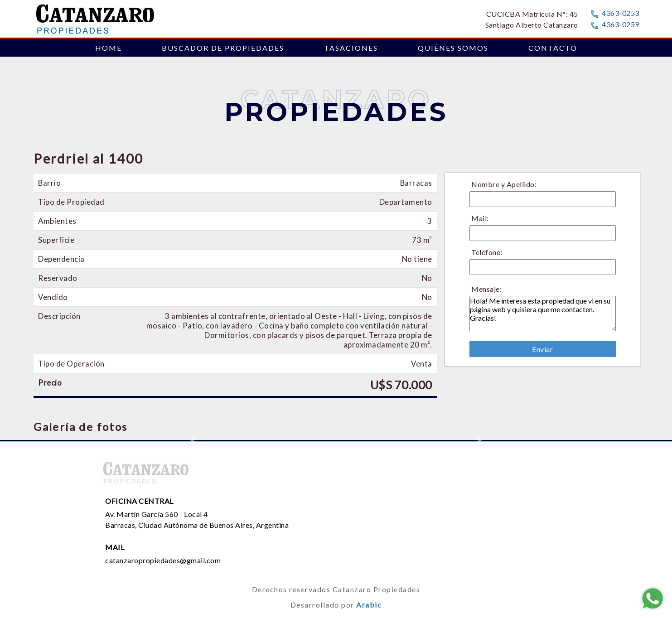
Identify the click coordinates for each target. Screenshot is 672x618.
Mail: (480, 218)
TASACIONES (351, 48)
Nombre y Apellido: (504, 184)
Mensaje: (486, 289)
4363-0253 (621, 13)
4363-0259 (621, 24)
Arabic (369, 605)
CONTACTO (553, 48)
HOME (109, 48)
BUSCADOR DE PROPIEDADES (223, 48)
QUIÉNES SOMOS (453, 48)
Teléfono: (487, 252)
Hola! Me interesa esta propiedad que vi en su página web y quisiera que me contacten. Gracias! (543, 314)
